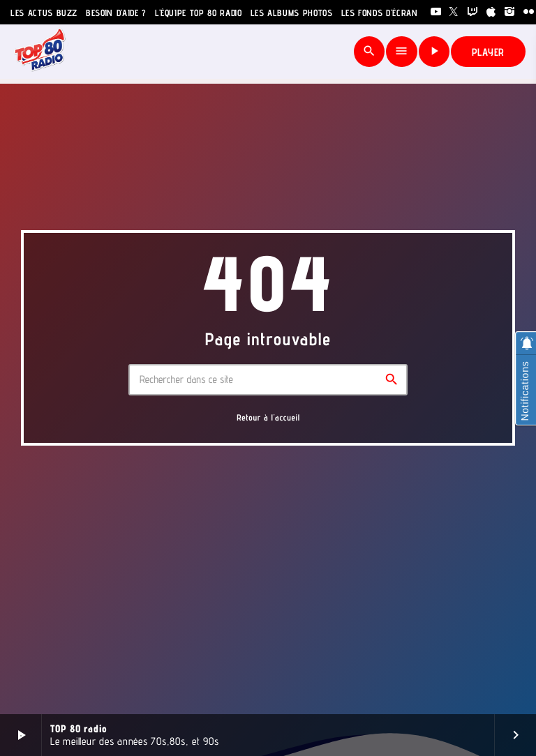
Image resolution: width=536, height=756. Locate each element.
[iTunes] (492, 12)
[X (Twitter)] (454, 12)
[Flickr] (529, 12)
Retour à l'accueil (268, 417)
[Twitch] (473, 12)
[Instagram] (510, 12)
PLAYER (489, 52)
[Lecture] (434, 52)
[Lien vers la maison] (40, 52)
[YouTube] (436, 12)
